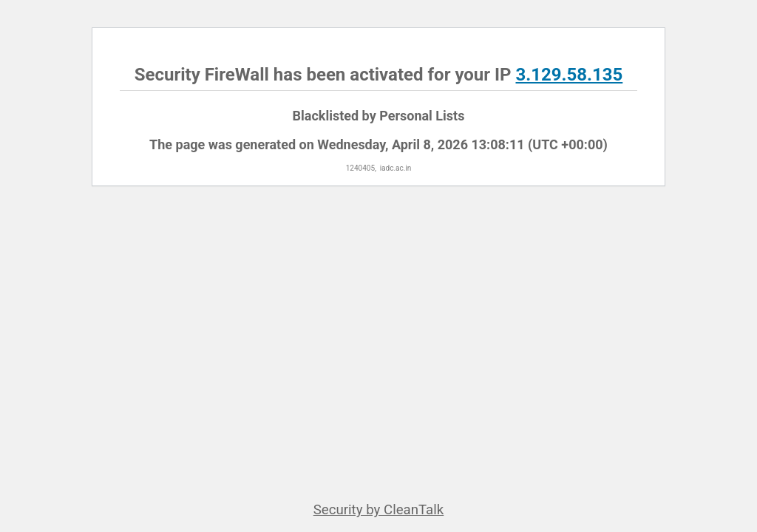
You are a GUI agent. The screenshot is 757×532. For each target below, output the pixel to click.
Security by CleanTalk (379, 510)
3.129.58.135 (569, 75)
